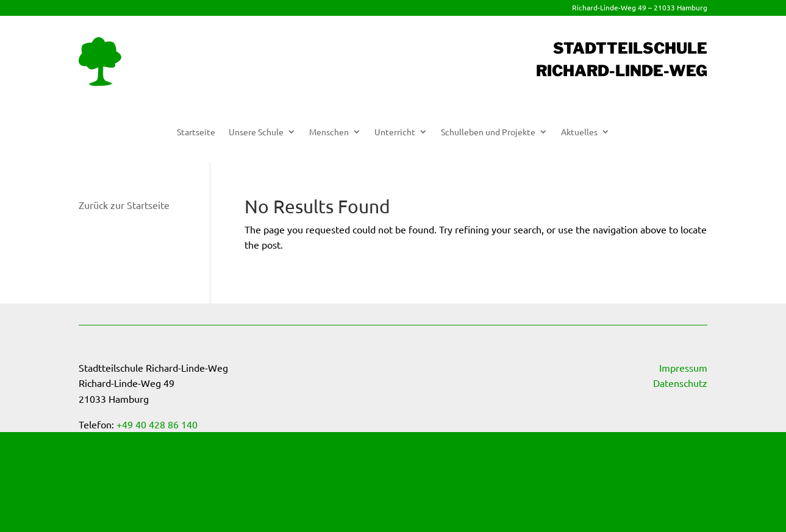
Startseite (196, 132)
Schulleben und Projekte (488, 132)
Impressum (683, 367)
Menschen (329, 132)
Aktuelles (579, 132)
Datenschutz (680, 383)
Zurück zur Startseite (124, 205)
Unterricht (395, 132)
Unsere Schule (256, 132)
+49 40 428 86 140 (157, 424)
